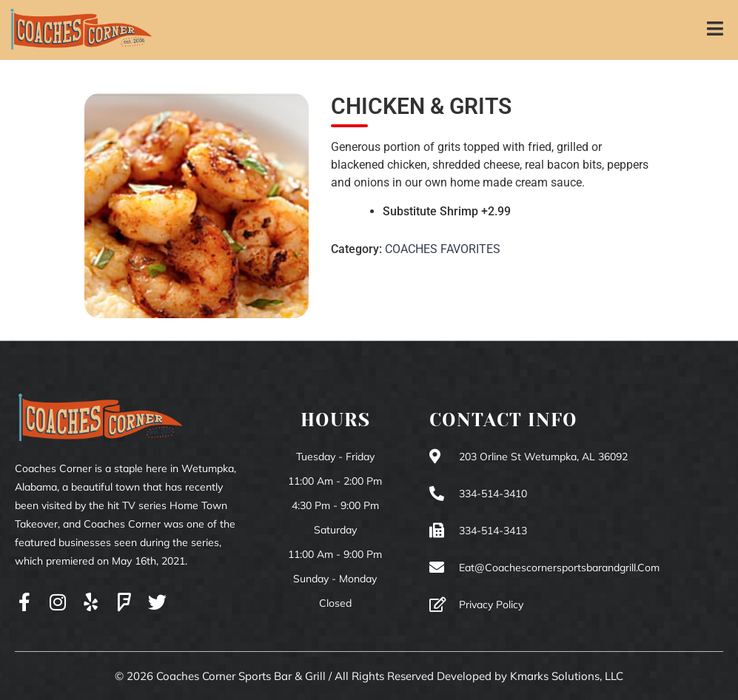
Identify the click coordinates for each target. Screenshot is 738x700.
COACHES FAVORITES (443, 249)
